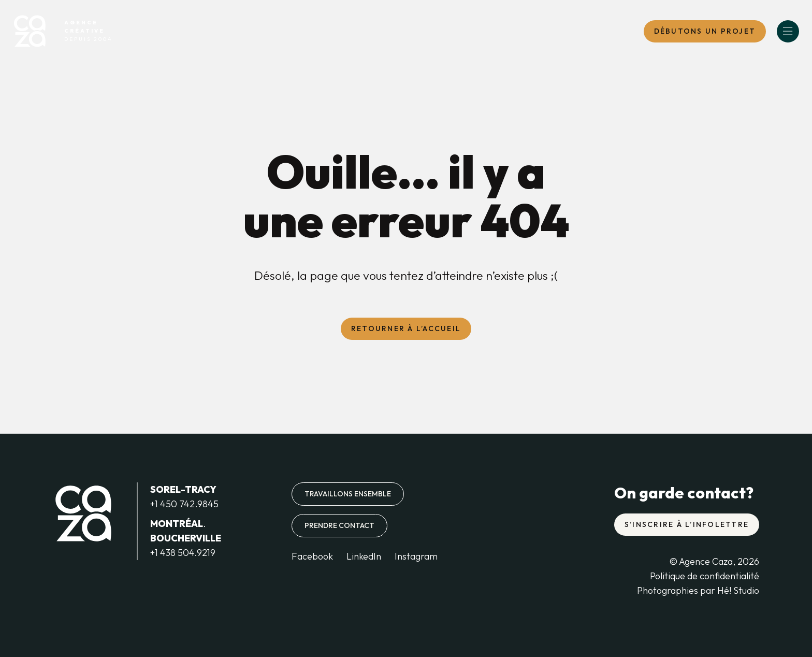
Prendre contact (339, 525)
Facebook (312, 556)
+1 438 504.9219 (183, 553)
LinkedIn (364, 556)
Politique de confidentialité (705, 576)
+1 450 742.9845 (184, 504)
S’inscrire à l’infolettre (687, 524)
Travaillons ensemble (348, 494)
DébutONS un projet (705, 31)
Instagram (416, 556)
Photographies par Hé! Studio (698, 590)
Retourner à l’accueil (406, 328)
